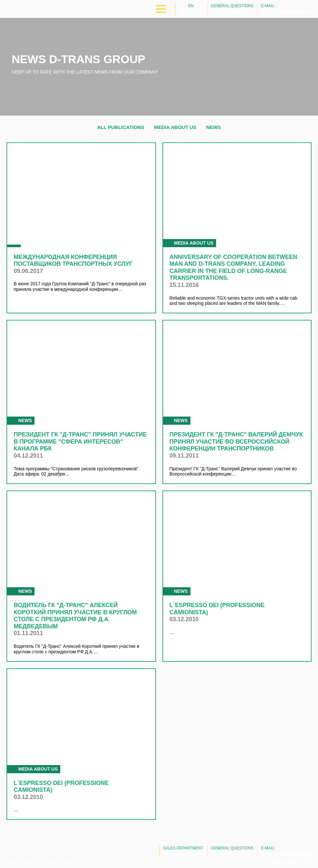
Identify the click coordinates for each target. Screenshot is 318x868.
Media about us (175, 127)
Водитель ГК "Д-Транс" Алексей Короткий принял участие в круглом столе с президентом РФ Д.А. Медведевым (75, 616)
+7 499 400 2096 (183, 854)
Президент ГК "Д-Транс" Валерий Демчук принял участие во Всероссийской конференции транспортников (236, 441)
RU (182, 11)
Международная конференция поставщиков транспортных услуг (73, 261)
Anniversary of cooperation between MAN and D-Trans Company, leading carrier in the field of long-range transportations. (234, 268)
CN (199, 11)
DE (191, 11)
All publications (120, 127)
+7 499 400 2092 (231, 11)
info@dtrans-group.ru (288, 11)
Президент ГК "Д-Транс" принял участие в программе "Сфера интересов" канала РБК (80, 441)
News (214, 127)
